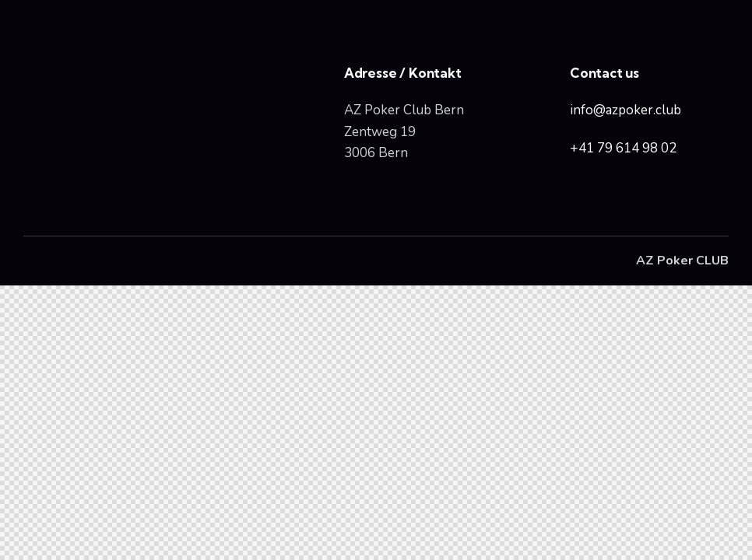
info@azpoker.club (625, 110)
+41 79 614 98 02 (623, 148)
